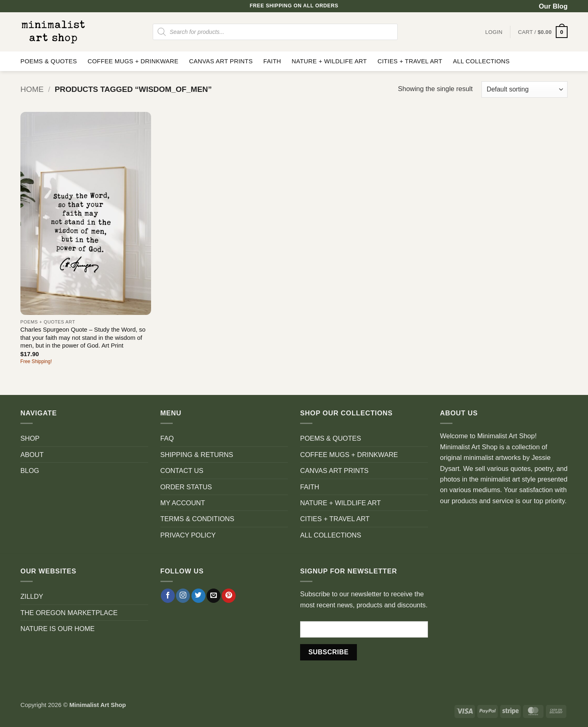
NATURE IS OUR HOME (58, 629)
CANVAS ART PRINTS (221, 61)
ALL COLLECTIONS (481, 61)
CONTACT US (182, 471)
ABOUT (32, 455)
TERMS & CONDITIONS (197, 519)
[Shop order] (525, 89)
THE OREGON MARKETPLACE (69, 613)
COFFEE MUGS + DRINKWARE (133, 61)
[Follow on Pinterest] (229, 596)
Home (32, 89)
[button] (543, 32)
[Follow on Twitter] (198, 596)
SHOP (30, 438)
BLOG (30, 471)
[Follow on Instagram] (183, 596)
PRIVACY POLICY (188, 535)
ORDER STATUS (186, 487)
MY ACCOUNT (183, 503)
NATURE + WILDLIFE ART (329, 61)
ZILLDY (32, 596)
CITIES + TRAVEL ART (410, 61)
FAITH (272, 61)
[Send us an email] (214, 596)
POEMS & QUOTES (49, 61)
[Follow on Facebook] (168, 596)
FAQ (167, 438)
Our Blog (553, 6)
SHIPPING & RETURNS (197, 455)
